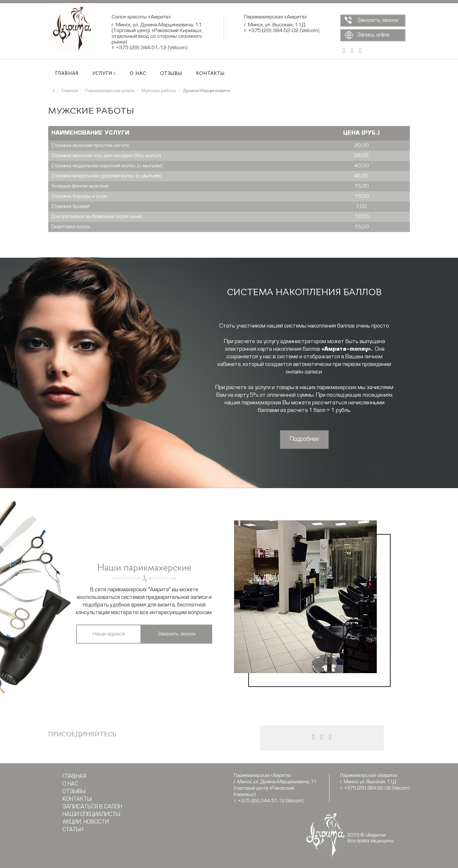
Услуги (102, 74)
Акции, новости (86, 822)
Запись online (373, 35)
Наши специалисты (91, 815)
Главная (67, 74)
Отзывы (171, 74)
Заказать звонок (378, 20)
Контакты (210, 74)
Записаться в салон (92, 807)
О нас (138, 74)
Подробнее (304, 439)
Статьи (73, 830)
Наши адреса (109, 634)
